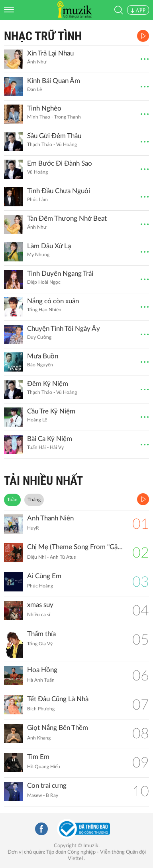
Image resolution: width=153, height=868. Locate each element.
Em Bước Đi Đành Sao (60, 163)
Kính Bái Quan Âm (54, 81)
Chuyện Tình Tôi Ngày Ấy (64, 329)
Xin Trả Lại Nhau (50, 53)
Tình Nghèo (44, 108)
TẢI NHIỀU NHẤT (43, 481)
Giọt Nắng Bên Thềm (58, 728)
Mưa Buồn (43, 356)
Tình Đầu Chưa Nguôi (59, 191)
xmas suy (40, 605)
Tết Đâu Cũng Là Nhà (58, 699)
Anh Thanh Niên (50, 518)
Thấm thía (41, 634)
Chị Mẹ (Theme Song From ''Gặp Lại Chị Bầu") (76, 547)
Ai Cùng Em (44, 576)
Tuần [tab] (12, 500)
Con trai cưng (47, 786)
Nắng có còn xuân (53, 301)
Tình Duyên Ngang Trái (60, 274)
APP (138, 11)
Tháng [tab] (34, 500)
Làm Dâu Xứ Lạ (49, 246)
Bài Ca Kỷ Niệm (50, 439)
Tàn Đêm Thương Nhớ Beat (67, 218)
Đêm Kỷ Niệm (48, 384)
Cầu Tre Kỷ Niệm (51, 411)
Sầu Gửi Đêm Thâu (54, 136)
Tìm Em (38, 757)
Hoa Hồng (42, 670)
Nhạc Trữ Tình (43, 36)
